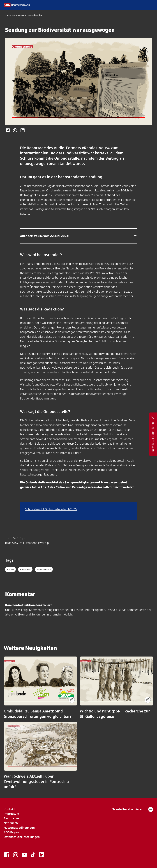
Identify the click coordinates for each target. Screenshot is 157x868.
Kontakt (9, 809)
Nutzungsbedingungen (19, 828)
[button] (151, 5)
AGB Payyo (11, 832)
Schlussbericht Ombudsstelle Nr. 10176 (51, 509)
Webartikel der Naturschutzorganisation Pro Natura (80, 268)
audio (10, 569)
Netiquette (11, 823)
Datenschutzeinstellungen (22, 837)
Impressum (11, 814)
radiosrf (25, 569)
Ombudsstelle (34, 16)
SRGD (21, 16)
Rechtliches (12, 818)
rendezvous (44, 569)
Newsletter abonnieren (133, 809)
